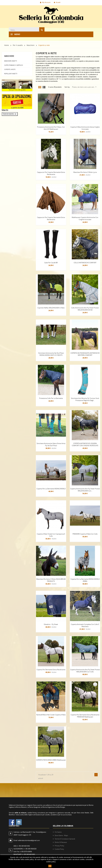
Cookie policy (59, 849)
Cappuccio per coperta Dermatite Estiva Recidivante (51, 173)
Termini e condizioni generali (65, 839)
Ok (50, 866)
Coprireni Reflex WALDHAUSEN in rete (51, 308)
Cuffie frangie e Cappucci (14, 65)
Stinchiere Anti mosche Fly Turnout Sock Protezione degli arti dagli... (85, 399)
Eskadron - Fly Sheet (51, 624)
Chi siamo (58, 832)
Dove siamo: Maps (62, 835)
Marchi (5, 110)
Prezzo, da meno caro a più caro (84, 87)
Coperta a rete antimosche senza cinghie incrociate (85, 128)
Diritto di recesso (61, 842)
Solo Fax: (23, 852)
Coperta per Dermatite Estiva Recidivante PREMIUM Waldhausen (85, 716)
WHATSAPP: (24, 854)
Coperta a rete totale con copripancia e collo (51, 535)
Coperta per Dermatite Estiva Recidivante (51, 670)
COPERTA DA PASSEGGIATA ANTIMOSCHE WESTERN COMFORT (85, 354)
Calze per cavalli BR (51, 263)
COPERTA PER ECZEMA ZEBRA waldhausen (51, 760)
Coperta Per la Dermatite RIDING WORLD (51, 489)
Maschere (9, 56)
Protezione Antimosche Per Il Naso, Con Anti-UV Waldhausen (51, 128)
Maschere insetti (11, 61)
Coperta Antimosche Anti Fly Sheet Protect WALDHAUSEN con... (85, 490)
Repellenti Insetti (11, 74)
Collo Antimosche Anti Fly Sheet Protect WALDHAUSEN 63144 (85, 309)
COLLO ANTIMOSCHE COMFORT (85, 263)
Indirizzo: (30, 833)
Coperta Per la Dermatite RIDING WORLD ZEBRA (85, 580)
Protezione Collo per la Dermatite (51, 398)
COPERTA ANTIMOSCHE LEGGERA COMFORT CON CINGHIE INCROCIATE (85, 444)
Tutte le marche (10, 114)
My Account (45, 2)
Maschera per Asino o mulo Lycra (85, 172)
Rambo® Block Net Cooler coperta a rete (51, 715)
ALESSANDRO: (25, 849)
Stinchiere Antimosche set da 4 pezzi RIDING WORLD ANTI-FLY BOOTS (51, 354)
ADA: (22, 846)
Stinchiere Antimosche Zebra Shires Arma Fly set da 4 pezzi (51, 444)
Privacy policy (59, 846)
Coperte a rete (10, 69)
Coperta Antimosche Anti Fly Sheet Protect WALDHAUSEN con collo (85, 671)
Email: (27, 840)
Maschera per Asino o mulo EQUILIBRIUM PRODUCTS (51, 580)
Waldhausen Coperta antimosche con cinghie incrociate (85, 218)
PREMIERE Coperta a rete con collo (85, 534)
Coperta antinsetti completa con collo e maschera (85, 625)
